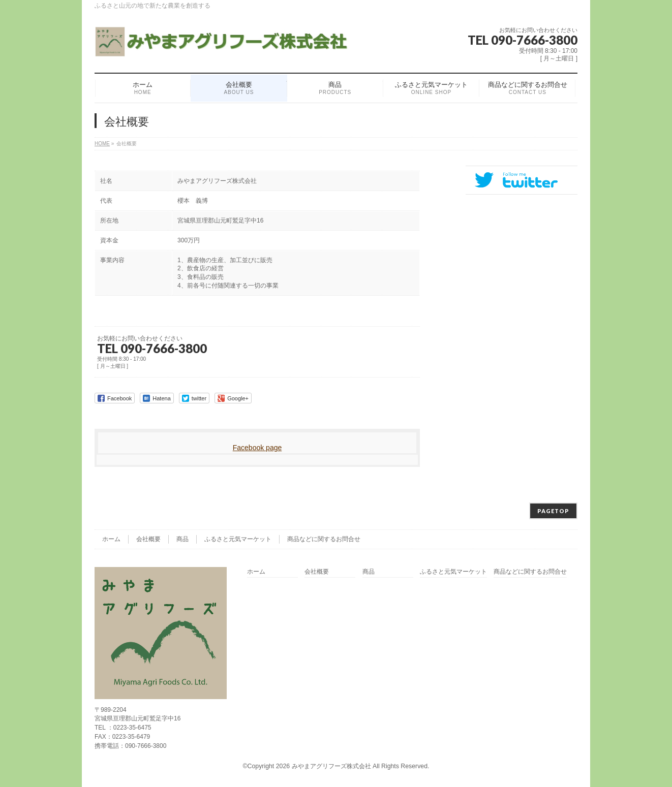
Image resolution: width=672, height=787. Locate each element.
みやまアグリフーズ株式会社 (331, 766)
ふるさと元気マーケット (238, 539)
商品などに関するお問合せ (324, 539)
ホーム (111, 539)
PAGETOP (553, 511)
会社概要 (148, 539)
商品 (182, 539)
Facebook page (257, 448)
